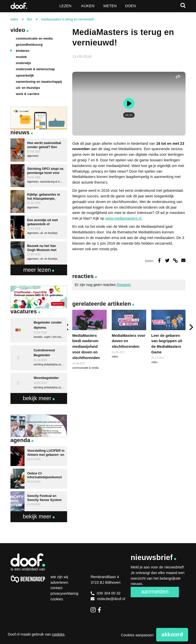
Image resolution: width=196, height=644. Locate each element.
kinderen (23, 51)
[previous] (67, 327)
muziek (21, 57)
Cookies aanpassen (137, 635)
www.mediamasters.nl (123, 218)
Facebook (101, 610)
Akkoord (172, 634)
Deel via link (175, 260)
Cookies (57, 599)
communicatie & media (85, 368)
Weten (110, 6)
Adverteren (59, 582)
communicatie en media (34, 38)
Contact (57, 588)
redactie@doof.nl (108, 599)
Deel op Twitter (167, 260)
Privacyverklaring (64, 593)
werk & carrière (28, 94)
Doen (130, 6)
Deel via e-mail (183, 260)
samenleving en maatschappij (39, 82)
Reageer (124, 285)
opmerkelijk (25, 75)
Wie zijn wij (59, 577)
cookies (58, 634)
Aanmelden (155, 592)
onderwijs (23, 63)
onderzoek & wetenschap (35, 69)
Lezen (65, 6)
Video (18, 30)
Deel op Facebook (159, 260)
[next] (191, 327)
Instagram (93, 610)
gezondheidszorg (29, 45)
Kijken (88, 6)
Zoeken (183, 5)
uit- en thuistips (28, 88)
